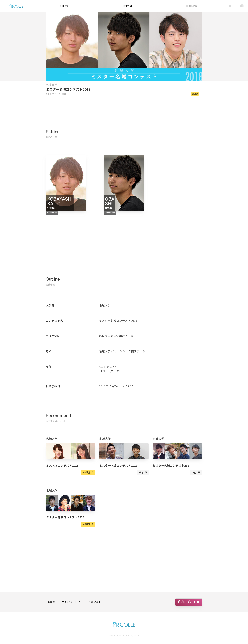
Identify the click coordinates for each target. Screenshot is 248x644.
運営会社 (52, 602)
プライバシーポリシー (72, 602)
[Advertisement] (124, 107)
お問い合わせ (95, 602)
